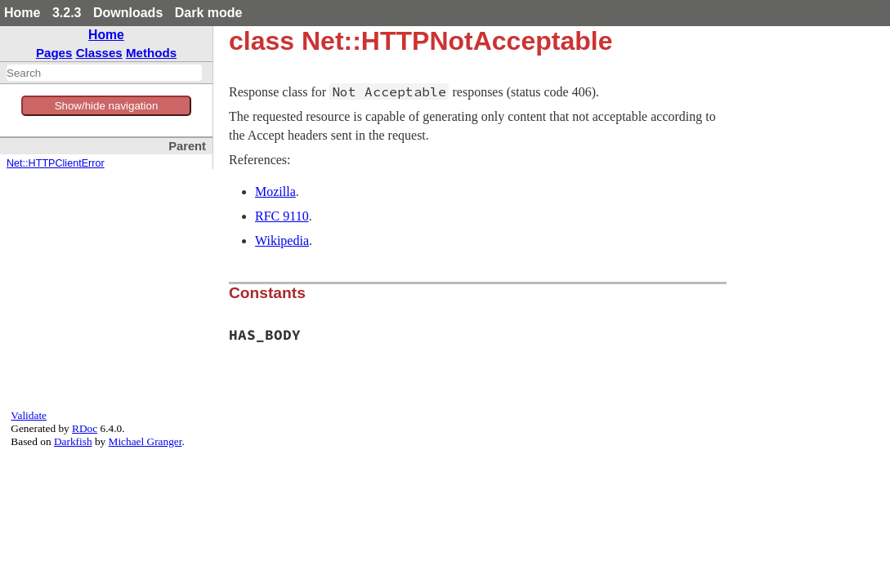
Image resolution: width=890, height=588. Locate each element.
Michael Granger (145, 441)
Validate (29, 415)
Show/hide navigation (107, 106)
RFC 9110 (282, 216)
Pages (54, 53)
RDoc (85, 428)
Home (22, 13)
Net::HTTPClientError (56, 163)
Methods (151, 53)
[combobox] (104, 73)
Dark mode (209, 13)
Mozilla (275, 192)
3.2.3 (67, 13)
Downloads (128, 13)
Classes (99, 53)
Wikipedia (282, 241)
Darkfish (73, 441)
